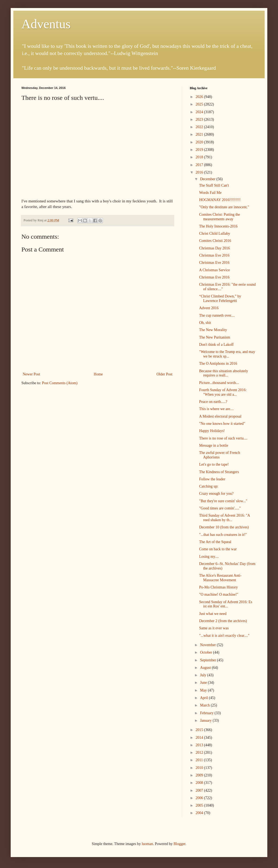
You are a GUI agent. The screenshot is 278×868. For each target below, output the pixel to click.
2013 (200, 745)
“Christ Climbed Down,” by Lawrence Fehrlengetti (220, 299)
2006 (200, 798)
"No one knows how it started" (222, 424)
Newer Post (31, 374)
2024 (200, 112)
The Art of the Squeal (215, 542)
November (208, 645)
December (208, 179)
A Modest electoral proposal (220, 416)
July (204, 675)
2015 (200, 730)
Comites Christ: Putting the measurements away (220, 217)
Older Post (165, 374)
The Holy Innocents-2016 (218, 226)
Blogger (179, 844)
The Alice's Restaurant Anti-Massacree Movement (220, 578)
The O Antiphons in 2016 (218, 364)
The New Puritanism (215, 337)
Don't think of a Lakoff (216, 345)
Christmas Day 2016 (215, 248)
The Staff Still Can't (214, 185)
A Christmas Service (215, 270)
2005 (200, 805)
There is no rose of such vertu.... (223, 438)
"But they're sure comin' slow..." (223, 501)
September (208, 660)
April (204, 698)
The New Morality (213, 330)
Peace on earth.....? (213, 402)
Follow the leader (212, 479)
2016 (200, 172)
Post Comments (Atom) (60, 383)
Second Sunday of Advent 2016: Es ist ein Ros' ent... (226, 604)
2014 (200, 738)
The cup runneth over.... (217, 315)
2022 (200, 127)
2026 (200, 97)
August (206, 668)
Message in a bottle (214, 445)
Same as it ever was (214, 628)
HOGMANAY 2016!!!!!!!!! (220, 200)
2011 (200, 760)
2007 (200, 790)
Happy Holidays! (212, 431)
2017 (200, 165)
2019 (200, 150)
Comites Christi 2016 (215, 241)
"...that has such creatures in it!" (223, 535)
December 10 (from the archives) (224, 527)
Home (98, 374)
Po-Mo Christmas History (219, 587)
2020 (200, 142)
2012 (200, 753)
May (204, 690)
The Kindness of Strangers (219, 472)
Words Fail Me (210, 193)
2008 (200, 783)
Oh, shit (205, 323)
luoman (147, 844)
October (206, 652)
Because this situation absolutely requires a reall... (224, 373)
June (204, 683)
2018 (200, 157)
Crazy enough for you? (216, 494)
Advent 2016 (209, 308)
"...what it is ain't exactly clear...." (224, 636)
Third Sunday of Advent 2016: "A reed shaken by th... (225, 518)
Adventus (46, 24)
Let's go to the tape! (214, 464)
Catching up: (209, 486)
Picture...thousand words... (219, 383)
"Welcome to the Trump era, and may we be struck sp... (227, 354)
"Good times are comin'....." (220, 508)
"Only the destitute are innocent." (224, 207)
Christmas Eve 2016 (214, 255)
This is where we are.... (217, 409)
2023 (200, 119)
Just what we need (213, 614)
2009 (200, 775)
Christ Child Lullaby (215, 233)
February (207, 713)
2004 (200, 813)
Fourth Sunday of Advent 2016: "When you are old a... (223, 392)
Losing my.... (209, 557)
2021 (200, 134)
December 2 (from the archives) (223, 621)
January (206, 720)
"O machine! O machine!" (219, 594)
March (205, 705)
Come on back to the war (218, 549)
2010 (200, 768)
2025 (200, 104)
